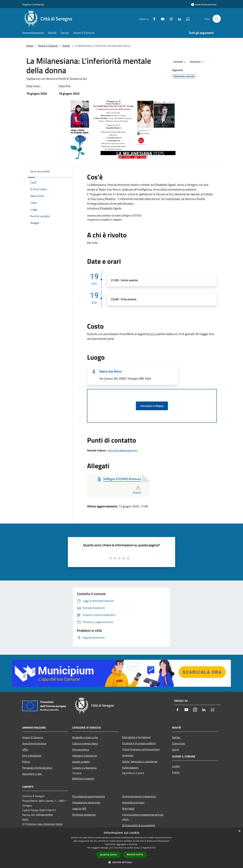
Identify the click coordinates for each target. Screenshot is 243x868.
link (152, 334)
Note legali (128, 808)
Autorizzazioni (130, 768)
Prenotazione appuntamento (89, 796)
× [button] (239, 831)
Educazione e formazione (136, 737)
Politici (26, 762)
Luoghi (176, 766)
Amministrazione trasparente (139, 796)
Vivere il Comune (48, 46)
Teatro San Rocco (111, 371)
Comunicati (179, 743)
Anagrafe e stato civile (85, 737)
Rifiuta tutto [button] (135, 855)
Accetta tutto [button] (109, 855)
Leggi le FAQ (79, 808)
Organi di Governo (33, 737)
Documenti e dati (32, 774)
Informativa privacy (133, 802)
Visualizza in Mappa (152, 406)
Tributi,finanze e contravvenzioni (141, 749)
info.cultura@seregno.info (122, 450)
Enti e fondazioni (32, 756)
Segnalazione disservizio (86, 802)
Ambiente (128, 755)
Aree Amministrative (34, 743)
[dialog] (122, 848)
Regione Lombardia (33, 4)
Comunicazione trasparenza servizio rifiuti (143, 817)
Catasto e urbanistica (84, 768)
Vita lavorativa (81, 749)
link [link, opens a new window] (154, 848)
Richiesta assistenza (84, 815)
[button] (122, 862)
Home (30, 46)
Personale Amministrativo (37, 768)
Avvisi (176, 749)
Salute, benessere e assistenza (140, 761)
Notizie (176, 737)
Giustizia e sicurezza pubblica (139, 743)
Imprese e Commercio (85, 756)
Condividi (180, 62)
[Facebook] (153, 19)
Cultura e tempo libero (85, 743)
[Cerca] (217, 19)
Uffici (25, 749)
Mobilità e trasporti (83, 778)
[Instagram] (170, 19)
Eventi (66, 46)
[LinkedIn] (178, 19)
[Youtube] (161, 19)
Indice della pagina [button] (40, 172)
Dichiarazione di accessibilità (139, 825)
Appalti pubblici (81, 762)
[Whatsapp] (187, 19)
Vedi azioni (197, 62)
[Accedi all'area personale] (204, 4)
